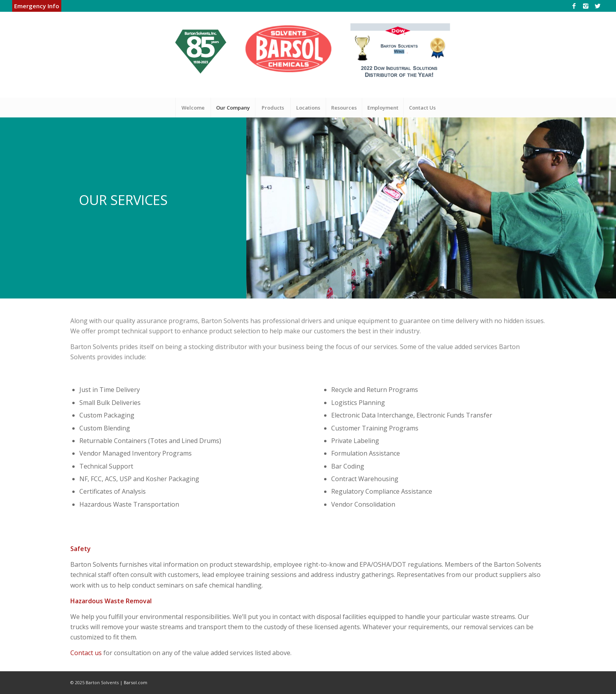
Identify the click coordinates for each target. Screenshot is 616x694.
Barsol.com (136, 682)
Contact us (86, 653)
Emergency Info (37, 6)
